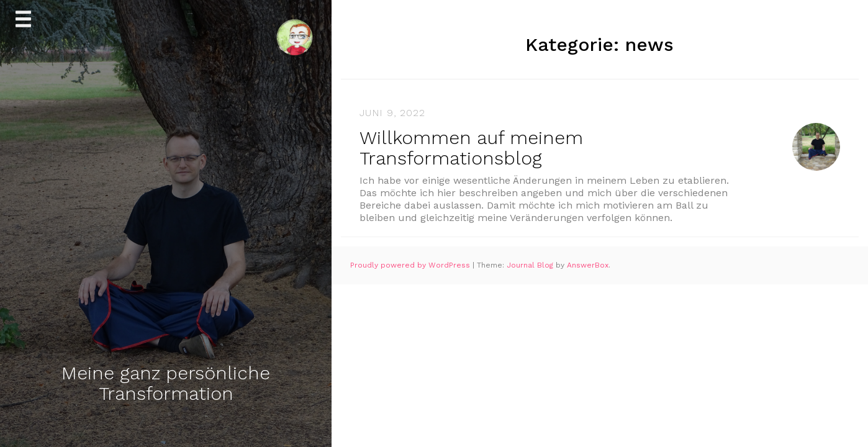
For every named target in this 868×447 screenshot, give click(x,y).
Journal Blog (531, 265)
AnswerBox (588, 265)
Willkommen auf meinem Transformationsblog (471, 148)
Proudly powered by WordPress (411, 265)
